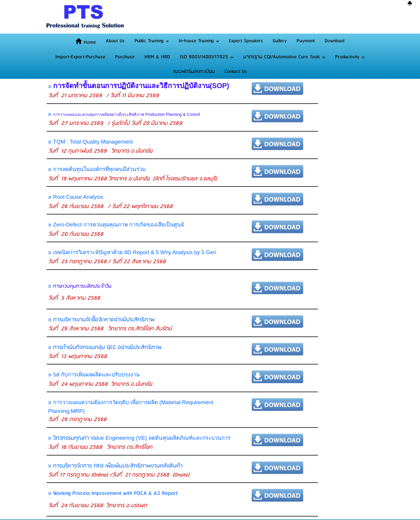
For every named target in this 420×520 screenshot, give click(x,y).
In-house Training (199, 41)
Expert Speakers (246, 41)
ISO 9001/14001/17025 (207, 57)
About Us (115, 41)
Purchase (125, 57)
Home (86, 42)
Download (335, 41)
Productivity (350, 57)
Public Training (152, 41)
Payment (306, 41)
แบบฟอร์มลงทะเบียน (194, 71)
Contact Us (236, 71)
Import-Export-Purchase (80, 57)
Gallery (280, 41)
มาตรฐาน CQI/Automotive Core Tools (284, 57)
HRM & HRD (157, 57)
